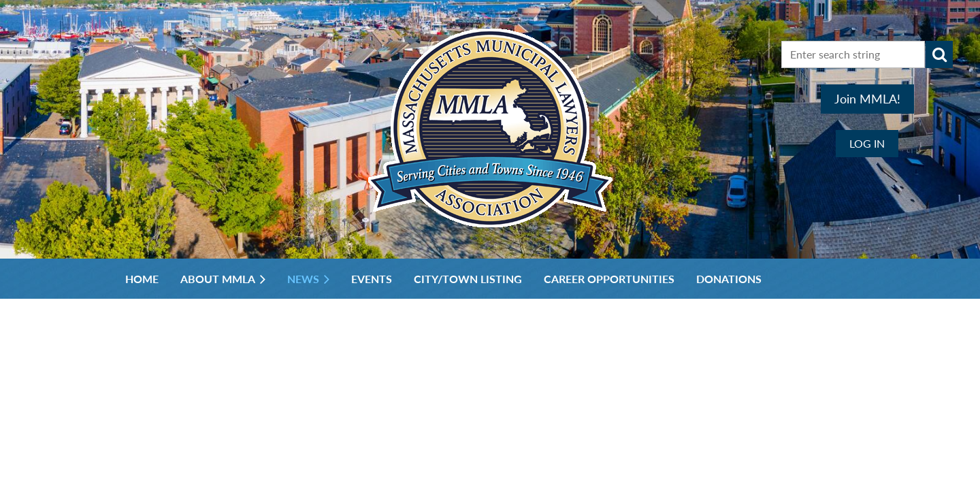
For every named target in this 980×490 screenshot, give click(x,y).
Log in (867, 143)
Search (939, 54)
